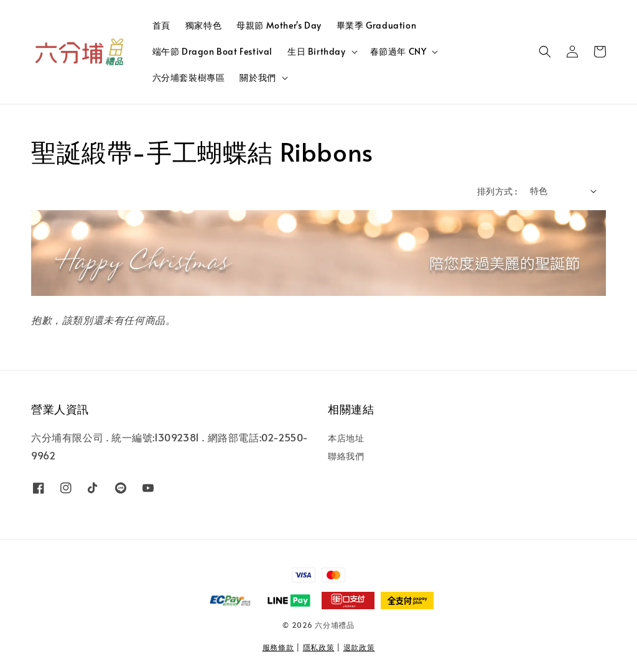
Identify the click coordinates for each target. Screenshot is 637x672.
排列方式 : (497, 191)
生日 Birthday (317, 52)
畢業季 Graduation (376, 25)
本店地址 (346, 438)
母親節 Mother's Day (279, 25)
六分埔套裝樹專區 (189, 77)
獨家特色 (203, 25)
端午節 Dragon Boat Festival (212, 51)
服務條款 (278, 647)
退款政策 (359, 647)
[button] (545, 52)
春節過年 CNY (398, 52)
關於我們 (258, 78)
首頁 (161, 25)
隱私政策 (319, 647)
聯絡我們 (346, 456)
